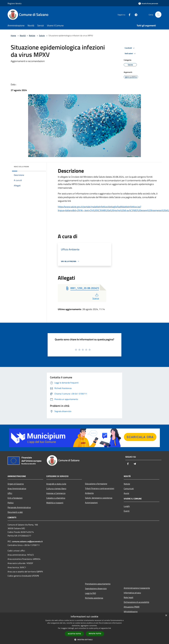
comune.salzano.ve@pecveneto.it (27, 541)
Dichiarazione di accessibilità (136, 602)
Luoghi (127, 506)
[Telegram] (135, 14)
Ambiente (89, 493)
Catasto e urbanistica (56, 498)
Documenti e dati (15, 512)
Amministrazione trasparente (137, 588)
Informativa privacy (132, 593)
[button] (85, 640)
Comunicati (129, 489)
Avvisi (126, 493)
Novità (23, 36)
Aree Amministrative (17, 489)
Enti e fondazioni (15, 498)
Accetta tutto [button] (74, 634)
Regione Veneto (15, 3)
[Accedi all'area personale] (148, 3)
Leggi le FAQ (91, 593)
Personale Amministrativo (19, 507)
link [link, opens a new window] (110, 628)
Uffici (10, 493)
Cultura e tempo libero (56, 489)
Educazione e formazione (96, 484)
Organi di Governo (16, 484)
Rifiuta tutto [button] (95, 634)
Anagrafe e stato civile (56, 484)
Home (13, 36)
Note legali (129, 597)
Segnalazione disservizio (96, 588)
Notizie (32, 36)
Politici (11, 503)
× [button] (166, 616)
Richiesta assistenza (94, 598)
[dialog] (85, 628)
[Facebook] (128, 14)
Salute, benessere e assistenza (99, 498)
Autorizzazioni (91, 503)
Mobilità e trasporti (55, 503)
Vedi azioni (131, 54)
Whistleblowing (131, 612)
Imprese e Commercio (56, 493)
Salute (42, 36)
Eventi (127, 511)
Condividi (130, 48)
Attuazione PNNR (132, 607)
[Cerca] (158, 15)
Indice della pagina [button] (21, 167)
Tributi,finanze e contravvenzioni (100, 488)
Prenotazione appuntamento (98, 584)
